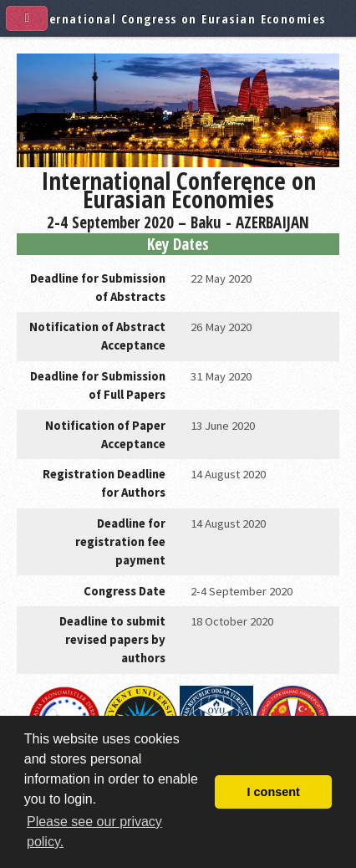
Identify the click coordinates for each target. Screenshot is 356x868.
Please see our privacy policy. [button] (94, 832)
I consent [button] (274, 792)
